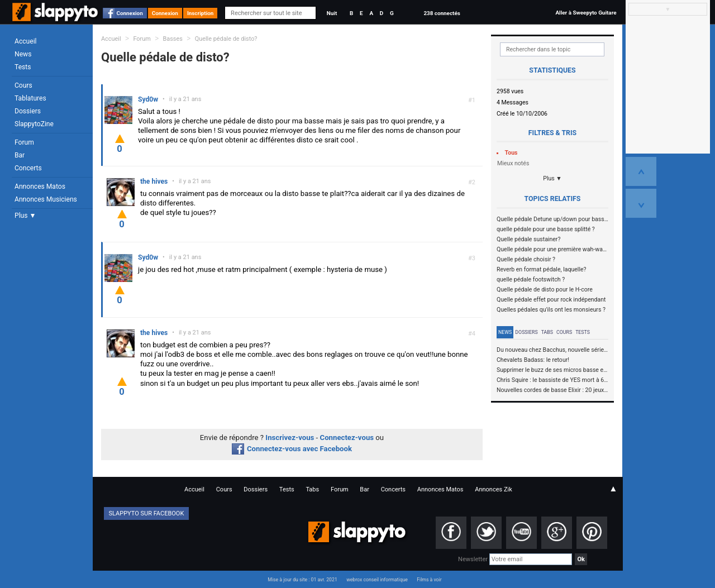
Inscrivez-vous (290, 438)
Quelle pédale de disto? (226, 39)
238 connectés (442, 13)
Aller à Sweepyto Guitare (586, 13)
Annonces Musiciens (46, 199)
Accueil (26, 41)
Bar (20, 155)
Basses (173, 39)
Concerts (28, 168)
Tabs (547, 332)
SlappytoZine (34, 124)
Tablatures (30, 98)
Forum (24, 142)
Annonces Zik (494, 489)
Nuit (332, 13)
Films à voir (429, 580)
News (23, 54)
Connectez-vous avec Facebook (292, 449)
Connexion (130, 13)
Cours (23, 85)
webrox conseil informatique (377, 580)
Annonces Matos (40, 187)
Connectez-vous (347, 438)
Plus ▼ (25, 216)
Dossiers (28, 111)
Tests (23, 67)
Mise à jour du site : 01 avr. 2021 (302, 580)
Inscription (201, 13)
